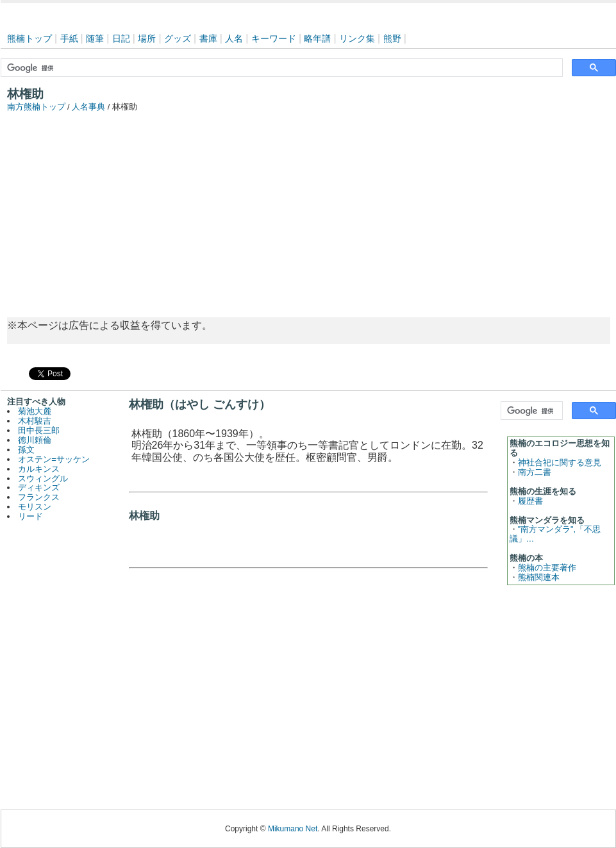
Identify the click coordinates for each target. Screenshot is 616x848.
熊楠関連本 (539, 577)
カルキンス (39, 469)
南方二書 (535, 472)
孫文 (26, 450)
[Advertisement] (308, 208)
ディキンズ (39, 487)
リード (30, 516)
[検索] (280, 68)
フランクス (39, 497)
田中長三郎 (39, 430)
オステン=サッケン (54, 459)
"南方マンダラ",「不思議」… (555, 534)
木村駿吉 (35, 421)
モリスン (35, 507)
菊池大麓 (35, 411)
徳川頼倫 (35, 440)
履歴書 (530, 501)
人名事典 (88, 107)
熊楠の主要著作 (547, 568)
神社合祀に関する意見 (560, 462)
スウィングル (43, 478)
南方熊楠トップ (36, 107)
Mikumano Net (293, 829)
